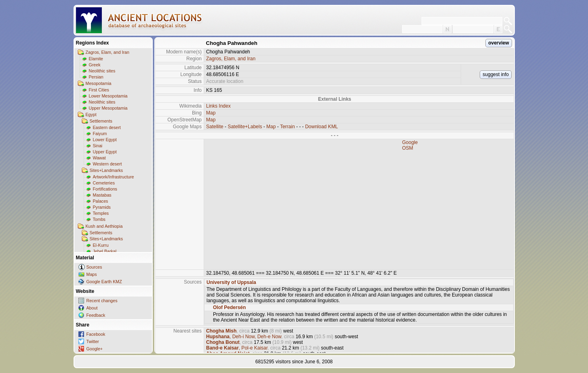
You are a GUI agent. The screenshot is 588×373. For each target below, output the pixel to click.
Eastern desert (107, 127)
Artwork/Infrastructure (114, 177)
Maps (92, 274)
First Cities (99, 90)
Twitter (93, 341)
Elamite (96, 59)
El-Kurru (101, 245)
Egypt (91, 114)
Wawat (99, 158)
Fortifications (105, 189)
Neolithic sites (102, 71)
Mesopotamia (99, 83)
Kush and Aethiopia (104, 226)
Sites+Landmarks (106, 170)
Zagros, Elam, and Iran (107, 52)
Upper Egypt (105, 152)
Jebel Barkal (105, 251)
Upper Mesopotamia (108, 108)
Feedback (96, 315)
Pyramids (102, 207)
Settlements (101, 121)
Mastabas (102, 195)
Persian (96, 77)
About (92, 308)
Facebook (96, 334)
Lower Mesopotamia (108, 96)
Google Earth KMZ (104, 282)
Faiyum (100, 134)
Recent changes (102, 301)
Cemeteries (104, 183)
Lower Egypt (105, 140)
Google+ (95, 349)
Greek (95, 65)
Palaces (101, 201)
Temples (101, 213)
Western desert (107, 164)
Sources (94, 267)
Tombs (99, 219)
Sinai (98, 146)
